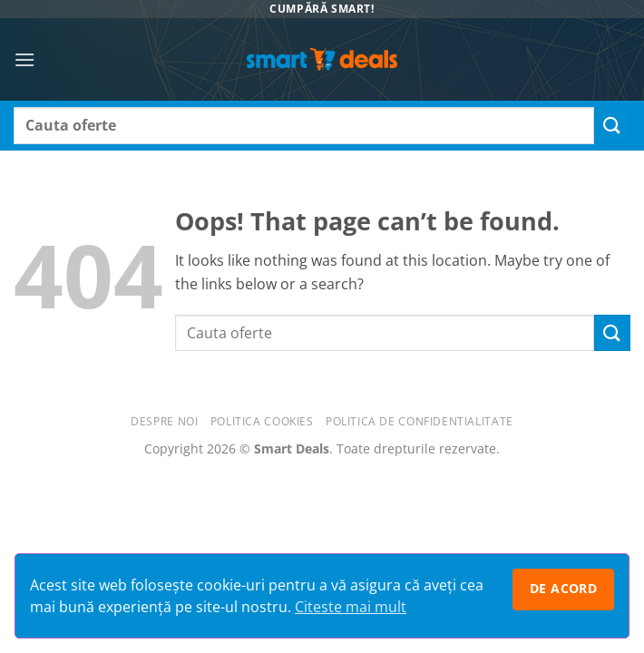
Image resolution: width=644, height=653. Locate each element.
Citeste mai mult (351, 607)
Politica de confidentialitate (420, 421)
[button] (24, 59)
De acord (563, 588)
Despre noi (164, 421)
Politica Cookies (262, 421)
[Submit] (612, 126)
